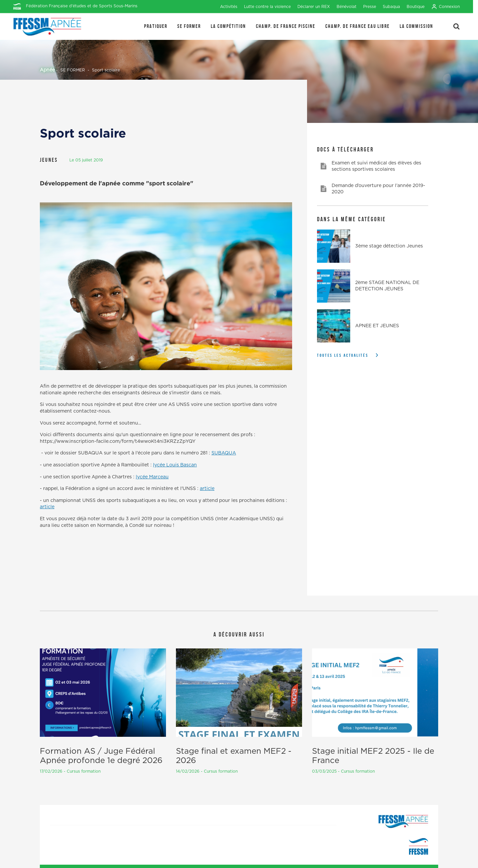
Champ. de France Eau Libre (358, 26)
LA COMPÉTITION (228, 26)
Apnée (47, 70)
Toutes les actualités (343, 355)
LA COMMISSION (416, 26)
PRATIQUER (156, 26)
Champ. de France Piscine (286, 26)
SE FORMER (189, 26)
